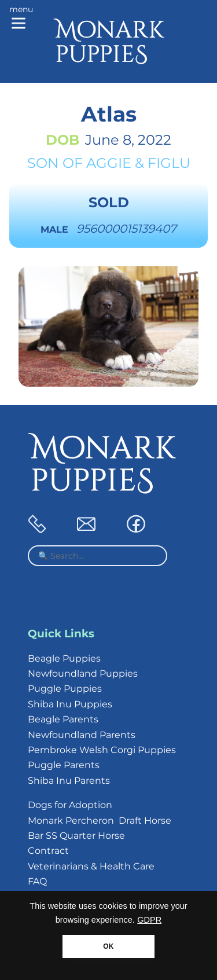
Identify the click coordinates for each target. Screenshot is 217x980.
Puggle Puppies (65, 689)
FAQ (37, 881)
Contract (48, 851)
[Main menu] (21, 19)
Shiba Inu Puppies (70, 704)
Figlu (169, 163)
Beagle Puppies (64, 658)
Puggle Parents (64, 765)
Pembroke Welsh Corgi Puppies (102, 750)
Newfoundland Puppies (83, 673)
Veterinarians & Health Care (91, 866)
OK (108, 946)
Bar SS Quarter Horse (76, 836)
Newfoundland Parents (82, 735)
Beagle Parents (63, 719)
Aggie (109, 163)
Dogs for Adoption (70, 805)
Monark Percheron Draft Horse (100, 821)
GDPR (149, 920)
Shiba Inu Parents (69, 781)
